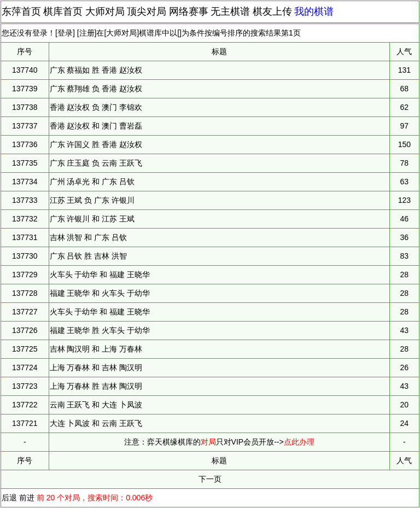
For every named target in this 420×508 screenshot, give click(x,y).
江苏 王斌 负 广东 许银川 (92, 200)
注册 (87, 33)
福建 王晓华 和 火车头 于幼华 (100, 293)
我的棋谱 (314, 11)
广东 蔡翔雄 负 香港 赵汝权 (96, 89)
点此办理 (299, 442)
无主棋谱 (230, 11)
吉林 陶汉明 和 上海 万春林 (96, 349)
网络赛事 (189, 11)
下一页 (210, 479)
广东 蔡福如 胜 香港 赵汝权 (96, 70)
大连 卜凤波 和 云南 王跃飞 (96, 423)
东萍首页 (21, 11)
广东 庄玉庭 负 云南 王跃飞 (96, 163)
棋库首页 (63, 11)
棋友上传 (272, 11)
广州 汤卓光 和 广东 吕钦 (92, 182)
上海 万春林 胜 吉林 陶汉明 (96, 386)
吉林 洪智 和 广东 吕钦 (89, 237)
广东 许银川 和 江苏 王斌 (92, 219)
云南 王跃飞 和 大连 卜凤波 (96, 405)
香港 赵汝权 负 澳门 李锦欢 (96, 107)
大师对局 (105, 11)
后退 (9, 498)
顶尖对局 (147, 11)
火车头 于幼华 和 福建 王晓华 (100, 275)
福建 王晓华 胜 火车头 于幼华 (100, 330)
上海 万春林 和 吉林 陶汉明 (96, 367)
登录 (65, 33)
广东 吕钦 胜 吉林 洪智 (89, 256)
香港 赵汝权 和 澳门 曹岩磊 (96, 126)
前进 (27, 498)
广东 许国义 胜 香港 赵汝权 (96, 144)
